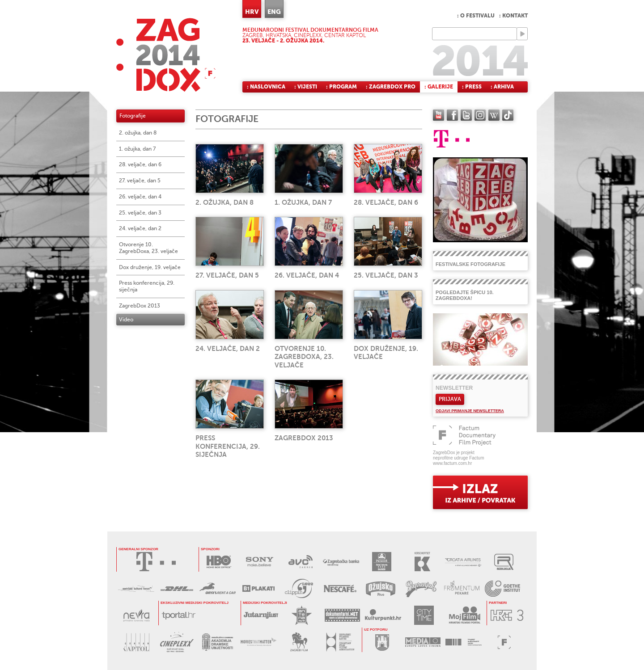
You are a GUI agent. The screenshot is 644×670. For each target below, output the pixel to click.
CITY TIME (424, 615)
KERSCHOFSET (422, 562)
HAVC (464, 642)
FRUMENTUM (462, 588)
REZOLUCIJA (504, 562)
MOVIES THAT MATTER (258, 642)
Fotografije (133, 116)
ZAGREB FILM (299, 642)
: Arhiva (502, 87)
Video (126, 320)
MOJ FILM (464, 615)
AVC (300, 562)
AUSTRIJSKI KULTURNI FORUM (136, 588)
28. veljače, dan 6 (140, 164)
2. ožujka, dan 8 (138, 133)
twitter (466, 115)
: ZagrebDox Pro (391, 87)
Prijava (450, 399)
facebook (452, 115)
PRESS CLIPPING (299, 588)
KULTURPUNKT (383, 615)
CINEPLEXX (177, 642)
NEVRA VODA (136, 615)
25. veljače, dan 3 (140, 213)
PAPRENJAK (421, 588)
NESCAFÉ (340, 588)
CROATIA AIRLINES (463, 562)
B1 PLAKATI (258, 588)
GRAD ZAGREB (382, 642)
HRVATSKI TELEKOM (156, 562)
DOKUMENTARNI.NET (342, 615)
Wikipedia (494, 115)
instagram (480, 115)
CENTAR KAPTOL (136, 642)
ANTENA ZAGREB (302, 615)
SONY (260, 562)
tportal (179, 615)
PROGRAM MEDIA (423, 642)
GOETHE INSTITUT (502, 588)
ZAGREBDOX (166, 55)
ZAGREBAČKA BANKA (341, 562)
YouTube (439, 115)
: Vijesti (306, 87)
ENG (274, 12)
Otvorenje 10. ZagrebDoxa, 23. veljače (148, 248)
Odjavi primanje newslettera (470, 411)
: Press (472, 87)
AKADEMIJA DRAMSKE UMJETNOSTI (218, 642)
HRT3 (507, 615)
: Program (341, 87)
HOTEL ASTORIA (382, 562)
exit (480, 492)
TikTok (508, 115)
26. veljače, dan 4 (140, 197)
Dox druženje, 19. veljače (150, 267)
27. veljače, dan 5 (140, 181)
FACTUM (504, 642)
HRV (252, 12)
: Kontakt (513, 16)
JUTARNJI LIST (261, 615)
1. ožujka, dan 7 (137, 149)
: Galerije (439, 87)
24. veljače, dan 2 (140, 228)
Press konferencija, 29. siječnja (147, 286)
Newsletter (454, 388)
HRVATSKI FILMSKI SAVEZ (340, 642)
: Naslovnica (266, 87)
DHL (177, 588)
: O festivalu (476, 16)
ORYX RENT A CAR (218, 588)
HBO (219, 562)
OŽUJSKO (380, 588)
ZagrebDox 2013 (140, 306)
